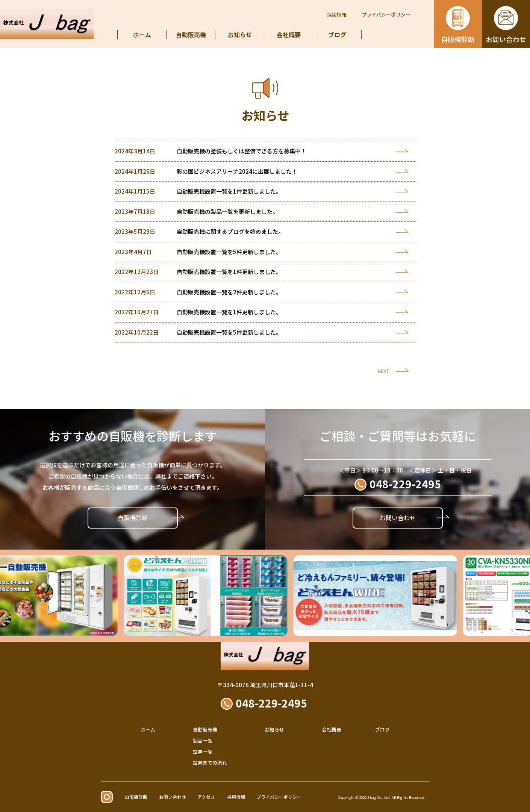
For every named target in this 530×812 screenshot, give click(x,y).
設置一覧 (203, 752)
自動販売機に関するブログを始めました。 (230, 231)
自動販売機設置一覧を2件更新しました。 (229, 292)
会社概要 (289, 35)
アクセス (206, 797)
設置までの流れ (210, 763)
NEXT (384, 371)
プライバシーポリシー (386, 14)
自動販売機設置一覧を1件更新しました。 (229, 191)
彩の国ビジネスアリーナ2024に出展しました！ (237, 171)
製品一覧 (203, 740)
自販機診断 (133, 518)
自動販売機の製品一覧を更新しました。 (227, 211)
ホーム (142, 35)
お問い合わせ (398, 518)
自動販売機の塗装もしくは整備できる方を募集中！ (242, 151)
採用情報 (337, 14)
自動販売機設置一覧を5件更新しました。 (229, 252)
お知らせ (240, 35)
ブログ (337, 35)
